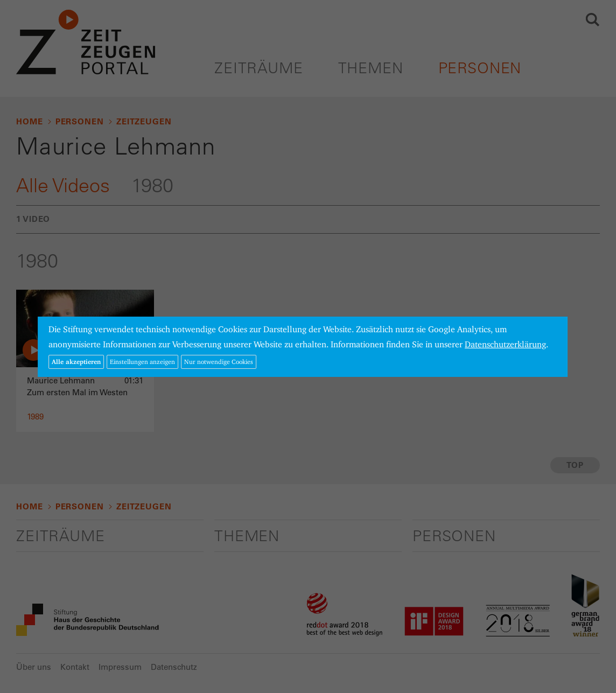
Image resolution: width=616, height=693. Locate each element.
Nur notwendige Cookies (219, 362)
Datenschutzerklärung (505, 344)
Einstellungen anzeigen (142, 362)
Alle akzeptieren (76, 362)
